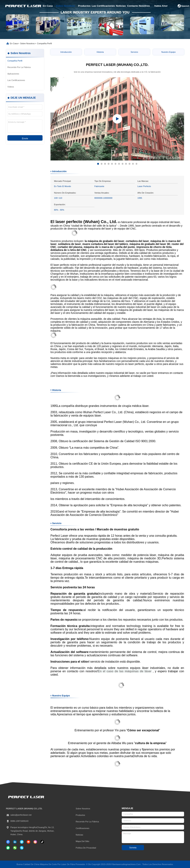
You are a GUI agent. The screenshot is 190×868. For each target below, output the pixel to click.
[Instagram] (35, 842)
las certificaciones (103, 6)
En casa (14, 43)
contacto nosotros (139, 6)
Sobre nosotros (27, 43)
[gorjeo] (22, 842)
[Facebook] (8, 842)
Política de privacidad (86, 848)
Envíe (25, 138)
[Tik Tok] (28, 842)
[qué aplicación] (8, 848)
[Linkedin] (15, 842)
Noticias (79, 835)
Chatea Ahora (161, 6)
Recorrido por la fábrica (87, 822)
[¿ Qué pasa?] (22, 848)
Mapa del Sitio (82, 841)
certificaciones (82, 828)
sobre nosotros (65, 6)
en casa (48, 6)
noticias (121, 6)
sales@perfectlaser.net (19, 815)
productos (84, 6)
